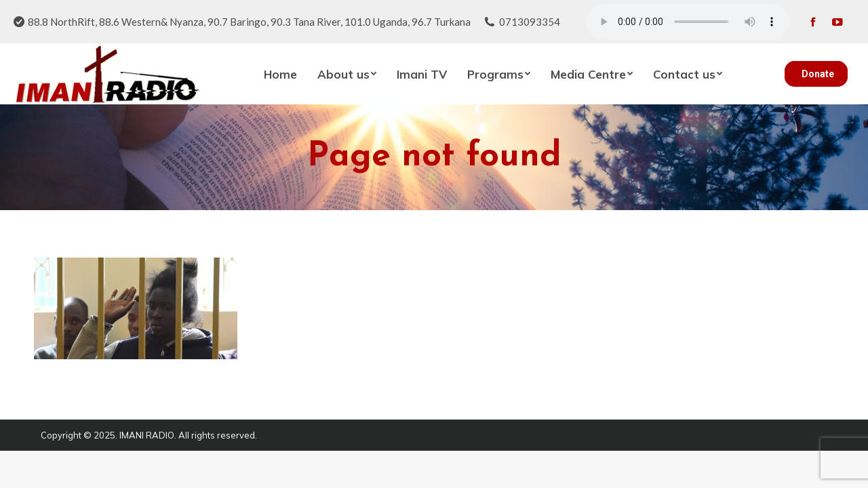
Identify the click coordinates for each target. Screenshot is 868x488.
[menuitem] (280, 74)
